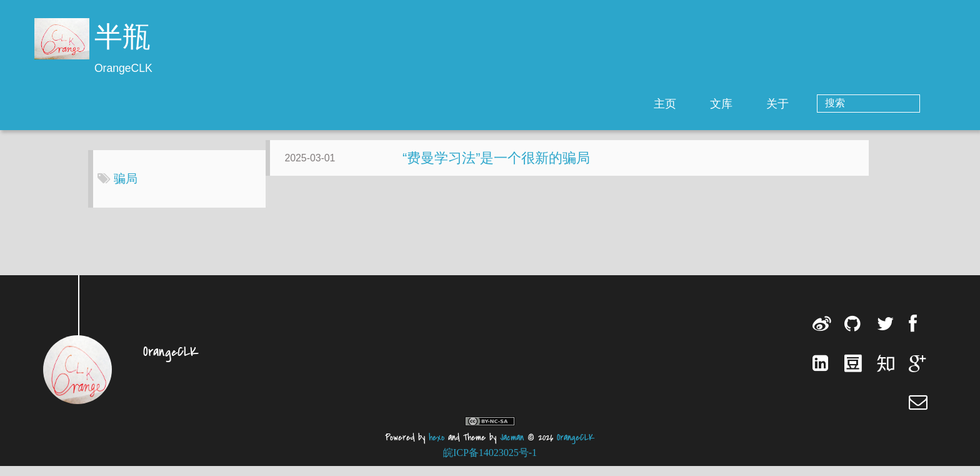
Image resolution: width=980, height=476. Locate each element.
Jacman (512, 448)
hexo (437, 448)
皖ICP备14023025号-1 (490, 463)
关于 (828, 104)
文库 (772, 104)
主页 (716, 104)
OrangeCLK (576, 448)
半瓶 (122, 39)
